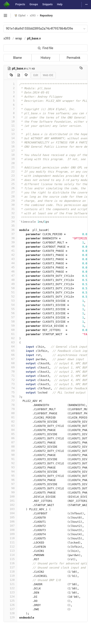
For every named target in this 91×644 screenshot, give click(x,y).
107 (10, 526)
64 (10, 346)
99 (10, 492)
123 (10, 592)
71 (10, 376)
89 (10, 451)
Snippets (47, 4)
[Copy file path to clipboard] (81, 68)
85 (10, 434)
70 (10, 371)
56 (10, 313)
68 (10, 363)
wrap (19, 38)
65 (10, 351)
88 (10, 446)
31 (10, 209)
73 (10, 384)
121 (10, 584)
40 (10, 246)
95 (10, 476)
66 (10, 355)
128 (10, 613)
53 (10, 301)
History (46, 58)
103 (10, 509)
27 (10, 192)
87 (10, 442)
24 (10, 180)
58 (10, 321)
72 (10, 380)
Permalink (73, 58)
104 (10, 513)
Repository (46, 16)
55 (10, 309)
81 (10, 417)
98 (10, 488)
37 (10, 234)
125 (10, 601)
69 (10, 367)
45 (10, 267)
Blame (17, 58)
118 (10, 572)
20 (10, 163)
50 (10, 288)
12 (10, 130)
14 (10, 138)
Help (60, 4)
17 (10, 151)
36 (10, 230)
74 (10, 388)
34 (10, 221)
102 (10, 505)
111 (10, 542)
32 (10, 213)
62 (10, 338)
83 (10, 426)
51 (10, 292)
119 (10, 576)
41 (10, 251)
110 (10, 538)
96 (10, 480)
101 (10, 501)
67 (10, 359)
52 (10, 296)
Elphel (20, 15)
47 (10, 276)
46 (10, 271)
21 (10, 167)
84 (10, 430)
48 (10, 280)
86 (10, 438)
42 (10, 255)
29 (10, 201)
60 (10, 330)
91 (10, 459)
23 (10, 176)
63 (10, 342)
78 (10, 405)
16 (10, 146)
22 (10, 171)
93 (10, 467)
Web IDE (48, 75)
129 (10, 617)
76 (10, 396)
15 (10, 142)
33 (10, 217)
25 (10, 184)
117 (10, 567)
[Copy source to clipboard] (11, 75)
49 (10, 284)
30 (10, 205)
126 (10, 605)
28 (10, 196)
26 (10, 188)
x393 (7, 38)
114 (10, 555)
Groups (34, 4)
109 (10, 534)
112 (10, 547)
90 (10, 455)
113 (10, 551)
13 (10, 134)
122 (10, 588)
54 (10, 305)
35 (10, 226)
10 (10, 121)
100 (10, 496)
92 (10, 463)
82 (10, 421)
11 (10, 126)
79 (10, 409)
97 (10, 484)
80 (10, 413)
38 (10, 238)
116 (10, 563)
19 (10, 159)
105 (10, 517)
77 (10, 401)
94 (10, 471)
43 (10, 259)
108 (10, 530)
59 (10, 326)
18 (10, 155)
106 (10, 521)
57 (10, 317)
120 (10, 580)
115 (10, 559)
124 (10, 597)
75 (10, 392)
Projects (20, 4)
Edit (36, 75)
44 (10, 263)
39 (10, 242)
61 (10, 334)
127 (10, 609)
